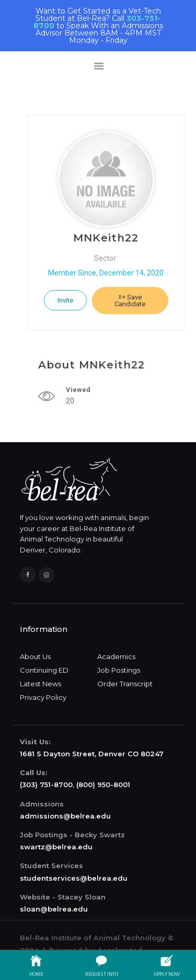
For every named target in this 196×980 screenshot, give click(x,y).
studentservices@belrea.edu (74, 878)
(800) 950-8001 (103, 785)
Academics (116, 656)
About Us (35, 656)
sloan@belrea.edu (54, 909)
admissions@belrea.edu (65, 816)
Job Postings (119, 670)
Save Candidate (130, 301)
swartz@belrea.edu (56, 847)
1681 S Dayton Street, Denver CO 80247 (92, 754)
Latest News (41, 684)
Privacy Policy (43, 697)
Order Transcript (125, 684)
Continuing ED (44, 670)
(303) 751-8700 (46, 785)
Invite (65, 300)
